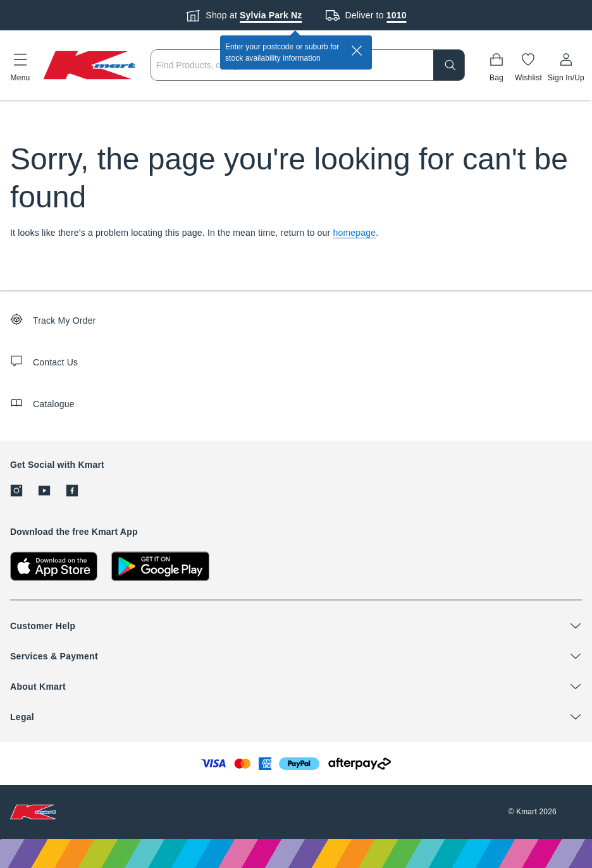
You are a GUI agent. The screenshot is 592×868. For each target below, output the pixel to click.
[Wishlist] (528, 65)
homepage (355, 233)
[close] (357, 51)
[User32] (566, 65)
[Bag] (496, 65)
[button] (20, 65)
